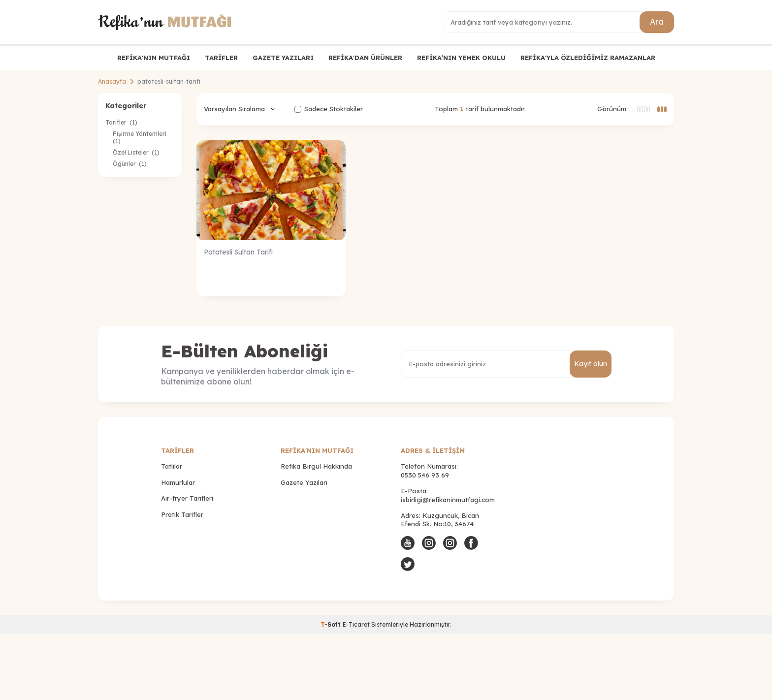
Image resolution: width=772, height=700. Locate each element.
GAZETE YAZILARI (283, 58)
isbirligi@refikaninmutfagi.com (448, 500)
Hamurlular (178, 482)
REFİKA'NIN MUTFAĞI (154, 58)
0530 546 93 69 (425, 475)
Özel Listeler (136, 152)
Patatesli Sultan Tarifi (238, 252)
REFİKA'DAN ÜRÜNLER (365, 58)
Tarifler (121, 122)
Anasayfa (112, 81)
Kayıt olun (591, 364)
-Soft (332, 624)
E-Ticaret (356, 624)
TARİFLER (221, 58)
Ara (657, 22)
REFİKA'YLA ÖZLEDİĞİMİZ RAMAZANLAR (588, 58)
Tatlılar (172, 466)
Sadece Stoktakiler (329, 109)
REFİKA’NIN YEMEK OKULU (461, 58)
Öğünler (130, 164)
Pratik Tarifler (182, 514)
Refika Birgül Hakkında (316, 466)
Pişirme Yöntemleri (140, 137)
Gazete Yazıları (304, 482)
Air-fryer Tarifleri (187, 498)
